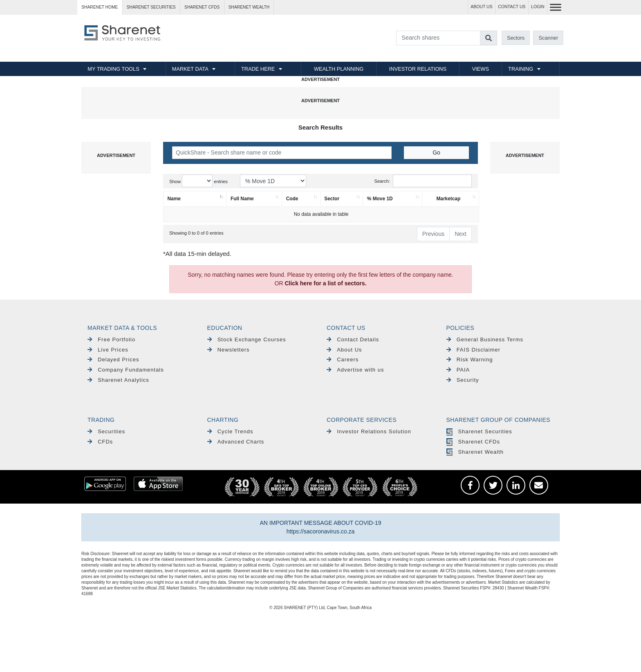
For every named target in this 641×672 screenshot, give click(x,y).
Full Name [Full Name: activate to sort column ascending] (242, 199)
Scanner (549, 38)
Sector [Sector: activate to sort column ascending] (332, 199)
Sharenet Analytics (118, 380)
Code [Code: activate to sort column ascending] (292, 199)
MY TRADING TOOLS (113, 69)
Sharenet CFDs (202, 7)
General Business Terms (485, 339)
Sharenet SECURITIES (151, 7)
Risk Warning (470, 360)
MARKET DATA (190, 69)
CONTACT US (512, 7)
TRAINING (521, 69)
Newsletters (229, 350)
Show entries (198, 181)
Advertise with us (355, 370)
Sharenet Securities (479, 431)
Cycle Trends (230, 431)
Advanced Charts (236, 442)
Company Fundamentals (126, 370)
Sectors (516, 38)
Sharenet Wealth (475, 452)
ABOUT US (481, 7)
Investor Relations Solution (369, 431)
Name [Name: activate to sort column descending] (174, 199)
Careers (343, 360)
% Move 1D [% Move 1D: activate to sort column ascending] (380, 199)
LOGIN (538, 7)
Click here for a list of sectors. (325, 283)
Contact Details (353, 339)
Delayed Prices (113, 360)
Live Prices (108, 350)
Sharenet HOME (100, 7)
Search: (423, 181)
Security (463, 380)
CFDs (100, 442)
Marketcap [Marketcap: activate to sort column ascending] (448, 199)
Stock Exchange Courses (247, 339)
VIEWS (481, 69)
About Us (344, 350)
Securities (106, 431)
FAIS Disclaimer (474, 350)
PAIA (458, 370)
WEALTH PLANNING (339, 69)
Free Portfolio (111, 339)
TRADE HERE (258, 69)
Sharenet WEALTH (249, 7)
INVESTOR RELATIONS (418, 69)
